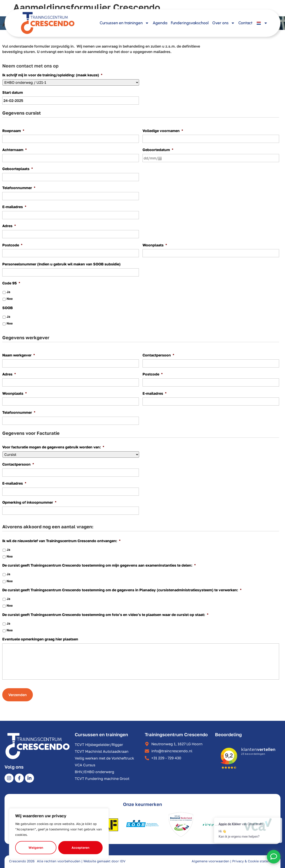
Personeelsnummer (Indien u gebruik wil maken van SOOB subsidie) (61, 264)
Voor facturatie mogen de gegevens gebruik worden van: (53, 447)
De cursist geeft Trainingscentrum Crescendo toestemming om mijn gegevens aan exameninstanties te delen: (99, 565)
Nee (10, 299)
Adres (9, 226)
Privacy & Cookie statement (254, 861)
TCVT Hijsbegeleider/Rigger (99, 745)
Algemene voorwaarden (210, 861)
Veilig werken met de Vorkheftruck (104, 758)
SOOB (7, 308)
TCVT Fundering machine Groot (102, 779)
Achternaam (14, 150)
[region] (59, 834)
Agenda (160, 23)
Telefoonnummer (19, 188)
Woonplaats (155, 245)
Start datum (13, 92)
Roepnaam (13, 131)
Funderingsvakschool (190, 23)
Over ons (224, 23)
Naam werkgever (19, 355)
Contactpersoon (158, 355)
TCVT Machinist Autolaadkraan (102, 751)
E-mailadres (14, 207)
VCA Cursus (85, 765)
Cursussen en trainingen (124, 23)
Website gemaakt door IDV (104, 861)
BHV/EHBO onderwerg (94, 772)
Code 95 (11, 283)
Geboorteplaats (18, 169)
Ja (8, 292)
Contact (245, 23)
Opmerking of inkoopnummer (29, 502)
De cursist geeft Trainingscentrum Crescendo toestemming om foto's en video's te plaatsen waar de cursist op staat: (105, 615)
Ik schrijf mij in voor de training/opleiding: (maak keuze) (52, 75)
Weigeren (36, 848)
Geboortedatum (158, 150)
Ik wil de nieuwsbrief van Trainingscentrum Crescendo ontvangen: (61, 541)
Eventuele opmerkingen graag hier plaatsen (40, 639)
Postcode (12, 245)
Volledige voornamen (163, 131)
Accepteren (80, 848)
